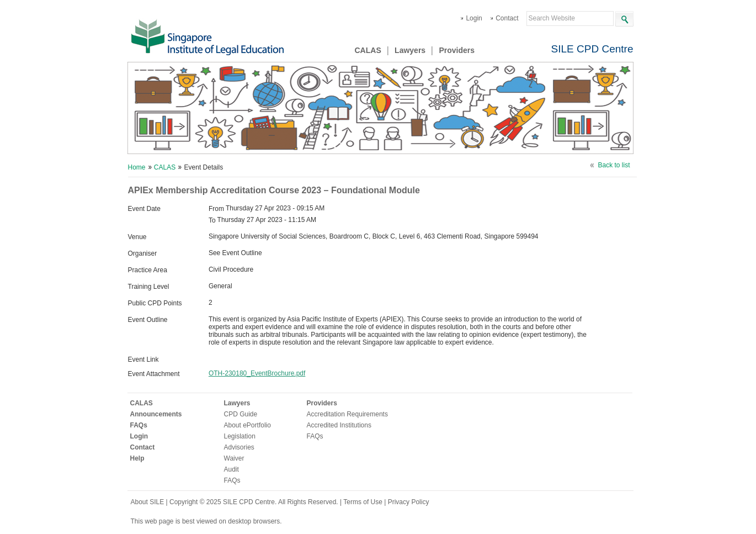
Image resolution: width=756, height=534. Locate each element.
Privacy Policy (409, 502)
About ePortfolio (247, 425)
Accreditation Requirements (347, 414)
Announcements (156, 414)
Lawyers (410, 50)
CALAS (368, 50)
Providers (457, 50)
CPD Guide (241, 414)
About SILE (148, 502)
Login (474, 18)
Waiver (234, 458)
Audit (231, 469)
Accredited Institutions (339, 425)
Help (137, 458)
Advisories (239, 447)
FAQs (139, 425)
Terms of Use (364, 502)
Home (137, 167)
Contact (507, 18)
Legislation (240, 436)
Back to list (614, 165)
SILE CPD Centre (592, 49)
